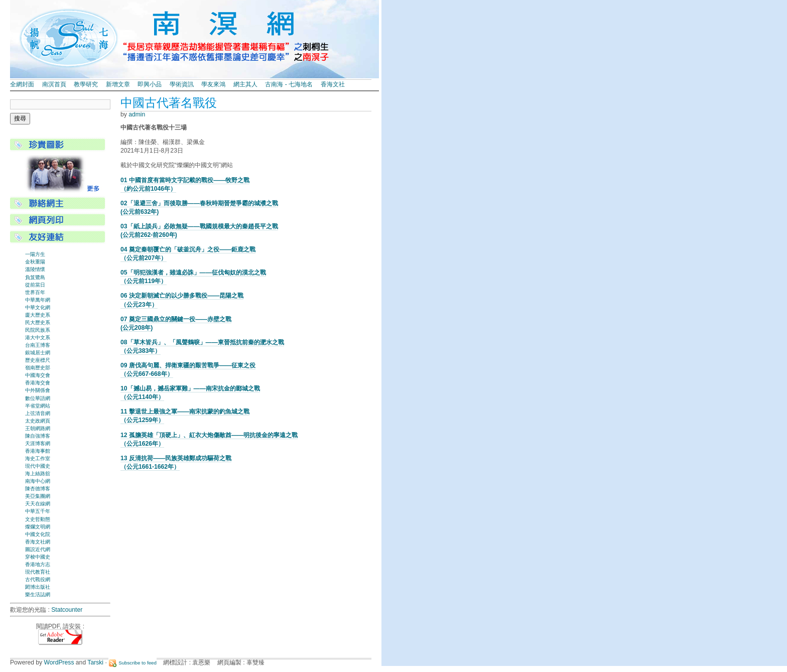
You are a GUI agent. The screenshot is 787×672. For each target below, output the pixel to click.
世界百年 (35, 292)
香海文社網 (38, 542)
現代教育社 (38, 572)
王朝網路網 (38, 428)
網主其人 (245, 84)
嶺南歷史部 (38, 368)
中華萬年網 (38, 300)
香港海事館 (38, 451)
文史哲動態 (38, 519)
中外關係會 (38, 390)
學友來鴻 (213, 84)
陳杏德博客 (38, 489)
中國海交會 (38, 375)
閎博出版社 (38, 587)
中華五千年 (38, 511)
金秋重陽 (35, 262)
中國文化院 (38, 534)
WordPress (59, 662)
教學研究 (86, 84)
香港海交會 (38, 383)
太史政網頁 (38, 421)
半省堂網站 (38, 406)
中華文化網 (38, 307)
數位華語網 (38, 398)
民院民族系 (38, 330)
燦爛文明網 (38, 527)
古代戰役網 (38, 579)
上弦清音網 (38, 413)
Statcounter (67, 610)
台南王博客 (38, 345)
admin (137, 114)
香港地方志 (38, 564)
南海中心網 (38, 481)
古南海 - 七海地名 (289, 84)
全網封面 (22, 84)
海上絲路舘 (38, 474)
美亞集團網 (38, 496)
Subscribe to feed (138, 663)
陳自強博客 (38, 436)
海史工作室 (38, 458)
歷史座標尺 (38, 360)
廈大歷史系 (38, 315)
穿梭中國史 (38, 557)
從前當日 (35, 285)
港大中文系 (38, 338)
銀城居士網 (38, 353)
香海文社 (333, 84)
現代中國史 (38, 466)
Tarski (95, 662)
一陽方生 (35, 254)
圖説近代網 (38, 549)
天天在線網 (38, 504)
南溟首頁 (54, 84)
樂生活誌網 (38, 594)
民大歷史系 (38, 322)
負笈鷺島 (35, 277)
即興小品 (150, 84)
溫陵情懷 (35, 269)
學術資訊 (182, 84)
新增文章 (118, 84)
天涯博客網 (38, 443)
